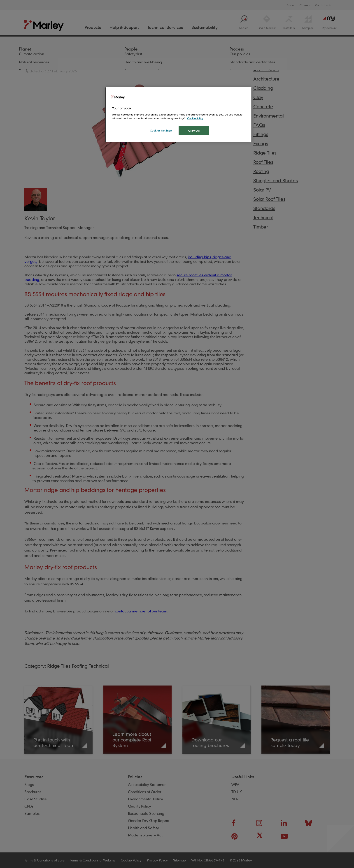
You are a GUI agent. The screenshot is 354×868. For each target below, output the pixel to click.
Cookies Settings (161, 130)
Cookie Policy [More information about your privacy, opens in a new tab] (195, 118)
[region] (179, 115)
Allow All (194, 131)
